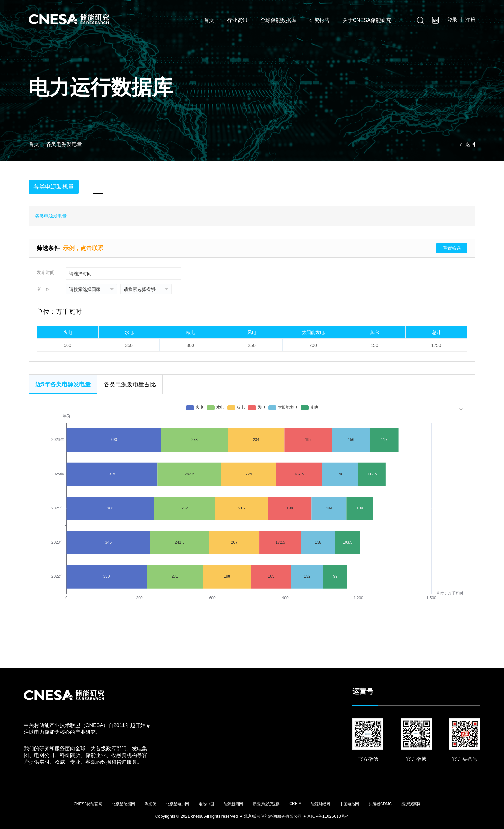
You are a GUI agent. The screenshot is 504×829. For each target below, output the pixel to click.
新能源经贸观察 (266, 804)
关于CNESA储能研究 (367, 20)
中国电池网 (349, 804)
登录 (452, 20)
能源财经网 (320, 804)
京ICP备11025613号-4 (328, 816)
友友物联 (29, 813)
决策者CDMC (380, 804)
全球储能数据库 (278, 20)
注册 (470, 20)
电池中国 (206, 804)
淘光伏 (150, 804)
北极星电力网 (177, 804)
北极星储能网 (123, 804)
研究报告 (319, 20)
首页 (209, 20)
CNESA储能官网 (88, 804)
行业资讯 (237, 20)
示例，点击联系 (83, 248)
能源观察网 (411, 804)
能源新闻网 (233, 804)
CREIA (295, 804)
